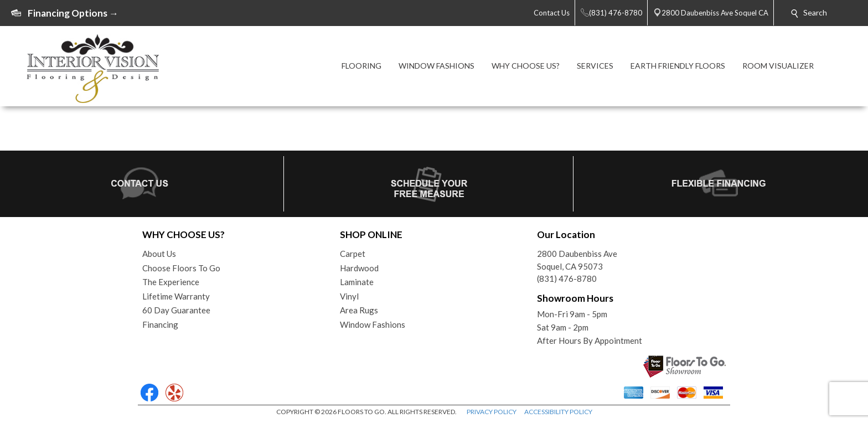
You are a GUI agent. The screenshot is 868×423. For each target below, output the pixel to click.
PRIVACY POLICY (492, 412)
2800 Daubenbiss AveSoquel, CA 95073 (577, 260)
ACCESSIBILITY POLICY (558, 412)
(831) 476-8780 (567, 278)
